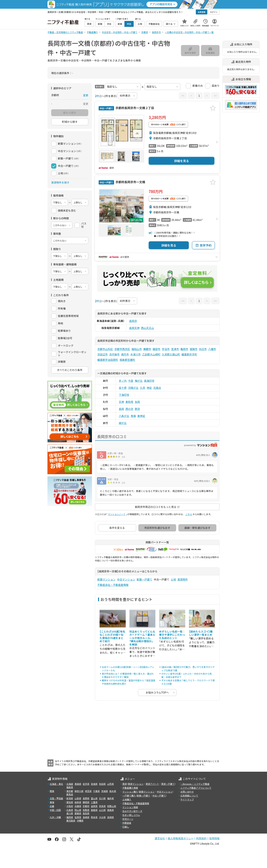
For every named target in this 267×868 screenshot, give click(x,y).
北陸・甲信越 (56, 798)
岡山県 (78, 810)
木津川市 (136, 354)
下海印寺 (124, 395)
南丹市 (125, 354)
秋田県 (102, 784)
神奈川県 (79, 791)
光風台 (157, 388)
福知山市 (137, 349)
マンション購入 (130, 792)
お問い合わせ (187, 792)
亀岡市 (184, 349)
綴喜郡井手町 (189, 354)
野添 (137, 409)
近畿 (52, 806)
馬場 (133, 416)
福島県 (70, 787)
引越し (126, 827)
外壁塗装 (127, 823)
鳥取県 (86, 810)
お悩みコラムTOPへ (157, 692)
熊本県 (94, 817)
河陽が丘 (133, 388)
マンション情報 (130, 807)
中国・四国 (55, 810)
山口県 (102, 810)
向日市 (203, 349)
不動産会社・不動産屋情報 (113, 585)
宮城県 (94, 784)
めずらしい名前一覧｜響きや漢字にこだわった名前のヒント (172, 635)
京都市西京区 (122, 349)
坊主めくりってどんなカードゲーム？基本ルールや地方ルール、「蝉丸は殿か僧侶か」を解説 (142, 638)
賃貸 (125, 784)
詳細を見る (182, 161)
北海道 (70, 784)
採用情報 (214, 838)
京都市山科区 (105, 349)
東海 (52, 802)
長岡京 (133, 321)
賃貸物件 (183, 579)
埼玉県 (88, 791)
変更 (86, 95)
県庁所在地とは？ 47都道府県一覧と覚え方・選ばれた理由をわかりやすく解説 (128, 675)
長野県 (86, 798)
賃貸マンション (136, 784)
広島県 (70, 810)
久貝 (143, 388)
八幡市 (212, 349)
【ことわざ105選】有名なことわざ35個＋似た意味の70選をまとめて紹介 (112, 636)
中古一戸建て (159, 795)
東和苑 (129, 402)
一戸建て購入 (129, 795)
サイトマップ (187, 799)
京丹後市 (114, 354)
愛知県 (70, 802)
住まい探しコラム (131, 815)
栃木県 (113, 791)
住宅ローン (128, 819)
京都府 (86, 806)
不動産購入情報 (130, 788)
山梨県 (78, 798)
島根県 (94, 810)
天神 (121, 402)
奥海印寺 (149, 381)
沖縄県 (80, 820)
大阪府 (70, 806)
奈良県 (102, 806)
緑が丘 (123, 423)
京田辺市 (103, 354)
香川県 (70, 813)
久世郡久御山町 (171, 354)
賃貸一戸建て (168, 784)
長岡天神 (134, 328)
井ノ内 (123, 381)
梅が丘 (139, 381)
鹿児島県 (71, 820)
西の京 (129, 409)
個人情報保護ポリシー (181, 838)
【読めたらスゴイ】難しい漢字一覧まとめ (201, 633)
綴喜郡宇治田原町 (108, 360)
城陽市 (194, 349)
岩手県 (86, 784)
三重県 (94, 802)
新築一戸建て (144, 579)
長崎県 (86, 817)
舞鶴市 (147, 349)
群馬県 (70, 794)
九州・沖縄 (55, 817)
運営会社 (160, 838)
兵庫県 (78, 806)
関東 (52, 791)
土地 (173, 579)
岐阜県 (78, 802)
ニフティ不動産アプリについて (196, 788)
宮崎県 (111, 817)
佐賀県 (78, 817)
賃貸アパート (152, 784)
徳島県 (111, 810)
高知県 (86, 813)
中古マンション (126, 579)
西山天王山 (148, 328)
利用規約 (201, 838)
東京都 (70, 791)
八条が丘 (124, 416)
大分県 (102, 817)
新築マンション (106, 579)
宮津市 (175, 349)
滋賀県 (94, 806)
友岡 (137, 402)
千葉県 (96, 791)
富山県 (94, 798)
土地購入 (127, 799)
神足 (149, 388)
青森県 (78, 784)
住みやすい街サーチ (132, 811)
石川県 (102, 798)
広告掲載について (189, 795)
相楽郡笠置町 (127, 360)
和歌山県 (112, 806)
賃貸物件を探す (60, 182)
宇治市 (166, 349)
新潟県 (70, 798)
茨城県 (105, 791)
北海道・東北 (56, 784)
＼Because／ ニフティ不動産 (195, 784)
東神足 (141, 416)
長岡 (121, 409)
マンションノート (117, 514)
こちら (189, 514)
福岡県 (70, 817)
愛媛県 (78, 813)
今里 (131, 381)
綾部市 (156, 349)
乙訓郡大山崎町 (151, 354)
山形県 (111, 784)
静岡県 (86, 802)
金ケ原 (123, 388)
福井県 (111, 798)
